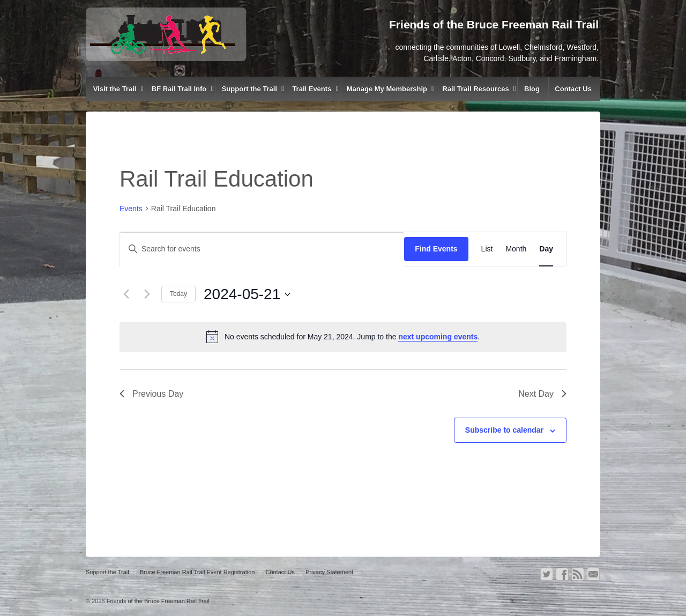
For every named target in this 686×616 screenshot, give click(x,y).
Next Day (542, 394)
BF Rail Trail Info (179, 89)
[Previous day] (126, 294)
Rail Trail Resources (475, 89)
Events (131, 209)
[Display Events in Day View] (546, 249)
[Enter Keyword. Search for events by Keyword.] (262, 249)
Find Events (436, 249)
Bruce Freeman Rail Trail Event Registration (197, 572)
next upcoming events (438, 337)
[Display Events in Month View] (516, 249)
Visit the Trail (115, 89)
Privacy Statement (329, 572)
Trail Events (312, 89)
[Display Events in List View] (487, 249)
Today (178, 294)
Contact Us (573, 89)
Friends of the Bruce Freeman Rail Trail (157, 601)
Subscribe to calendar (504, 430)
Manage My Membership (387, 89)
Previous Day (151, 394)
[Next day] (147, 294)
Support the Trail (249, 89)
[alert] (343, 337)
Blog (532, 89)
